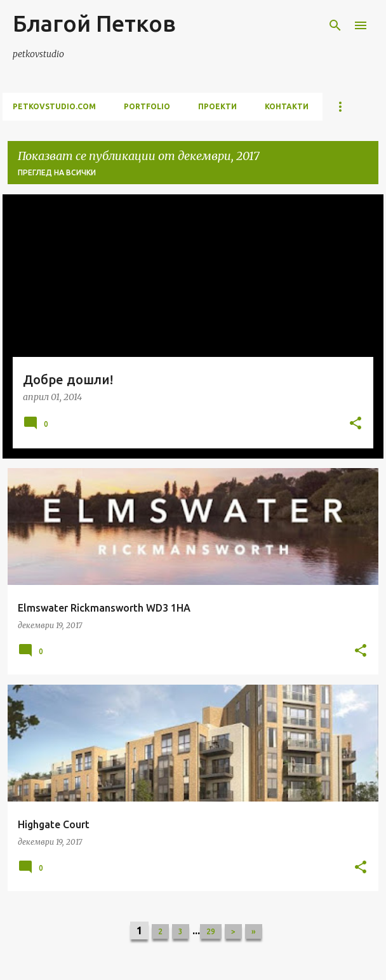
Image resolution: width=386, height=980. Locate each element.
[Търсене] (335, 25)
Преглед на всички (57, 172)
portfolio (147, 106)
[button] (356, 424)
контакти (287, 106)
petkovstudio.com (54, 106)
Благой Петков (94, 23)
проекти (217, 106)
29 (211, 931)
